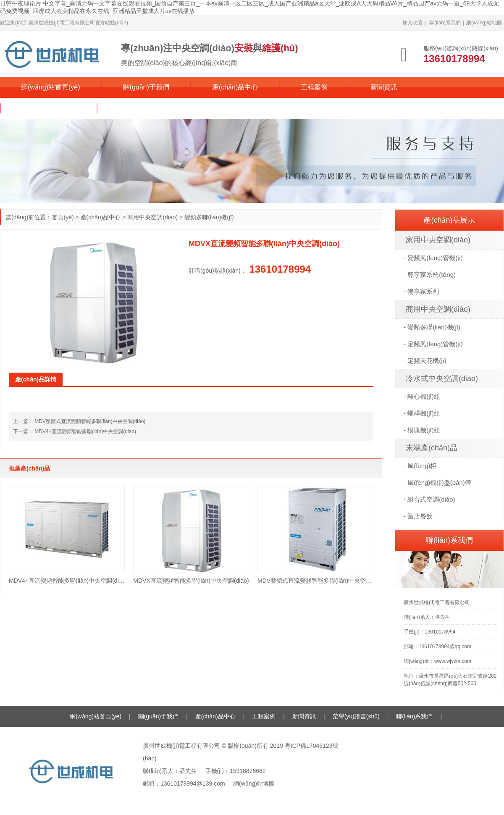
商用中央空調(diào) (152, 217)
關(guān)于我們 (146, 87)
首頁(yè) (63, 217)
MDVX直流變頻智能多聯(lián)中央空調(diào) (191, 581)
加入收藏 (412, 23)
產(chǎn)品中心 (235, 87)
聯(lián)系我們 (445, 23)
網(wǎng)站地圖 (484, 23)
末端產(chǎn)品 (432, 448)
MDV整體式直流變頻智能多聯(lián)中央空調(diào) (90, 421)
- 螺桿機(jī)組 (422, 413)
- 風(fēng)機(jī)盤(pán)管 (437, 482)
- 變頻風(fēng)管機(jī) (433, 258)
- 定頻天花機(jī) (425, 361)
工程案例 (314, 87)
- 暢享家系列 (421, 291)
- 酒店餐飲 (418, 516)
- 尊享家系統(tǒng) (430, 275)
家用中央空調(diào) (438, 240)
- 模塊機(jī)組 (422, 430)
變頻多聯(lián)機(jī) (209, 217)
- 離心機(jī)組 (422, 396)
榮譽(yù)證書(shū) (49, 108)
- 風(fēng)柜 (420, 466)
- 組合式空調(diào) (429, 499)
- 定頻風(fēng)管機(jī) (433, 344)
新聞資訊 (384, 87)
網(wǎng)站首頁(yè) (51, 87)
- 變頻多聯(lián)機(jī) (432, 327)
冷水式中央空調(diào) (442, 379)
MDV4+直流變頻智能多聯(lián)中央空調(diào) (85, 431)
